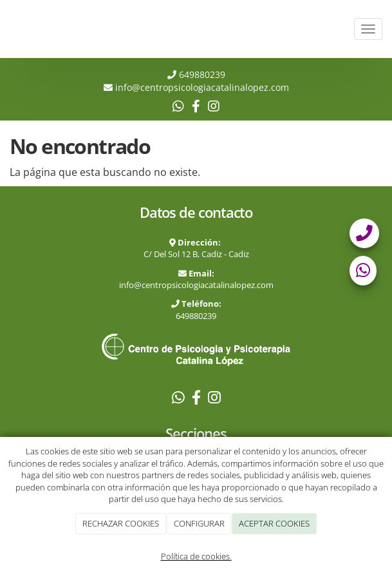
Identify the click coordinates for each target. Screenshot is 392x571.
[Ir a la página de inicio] (6, 29)
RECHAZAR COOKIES (121, 523)
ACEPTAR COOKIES (274, 523)
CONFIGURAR (199, 523)
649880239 (201, 74)
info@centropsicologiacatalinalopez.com (196, 285)
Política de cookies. (196, 556)
